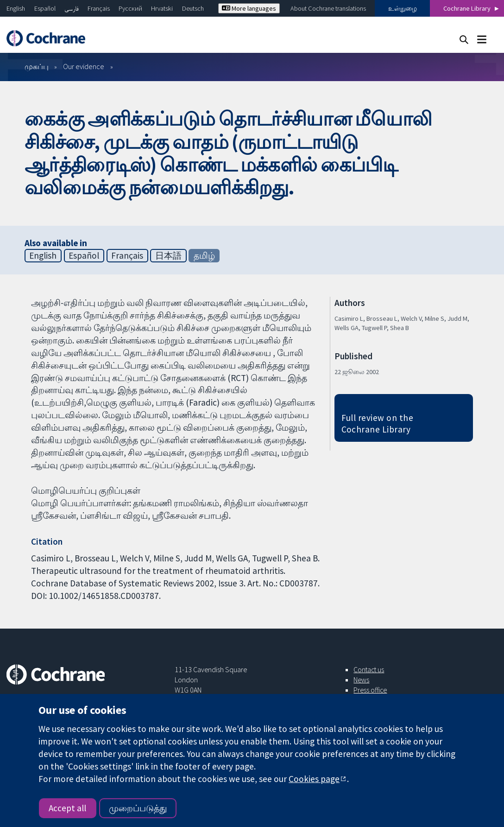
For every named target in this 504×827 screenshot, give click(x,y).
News (361, 680)
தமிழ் (204, 255)
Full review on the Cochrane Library (378, 423)
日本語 (168, 255)
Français (99, 8)
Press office (370, 690)
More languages (249, 8)
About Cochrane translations (328, 8)
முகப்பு (37, 66)
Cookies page (314, 779)
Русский (130, 8)
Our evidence (84, 66)
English (16, 8)
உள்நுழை (403, 8)
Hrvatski (162, 8)
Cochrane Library (467, 8)
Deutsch (193, 8)
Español (45, 8)
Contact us (369, 669)
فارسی (72, 8)
